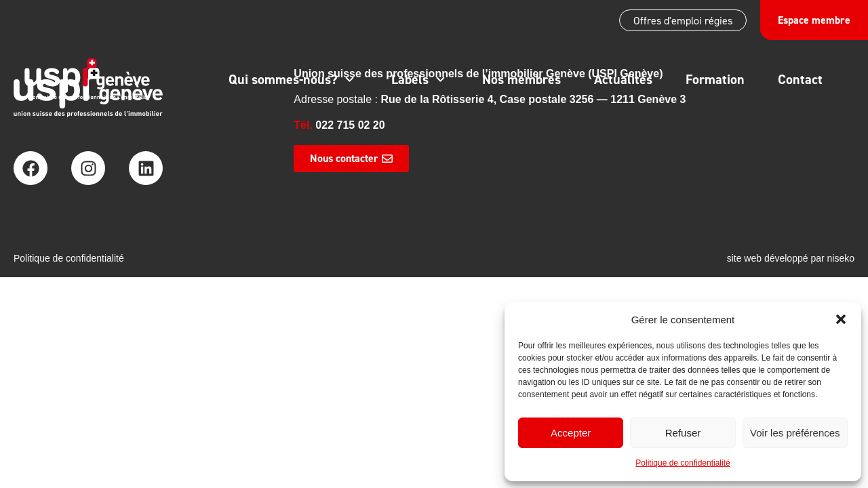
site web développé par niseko (791, 258)
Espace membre (814, 20)
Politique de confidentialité (683, 463)
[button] (841, 319)
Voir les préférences (795, 433)
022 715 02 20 (350, 125)
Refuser (683, 433)
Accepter (571, 433)
